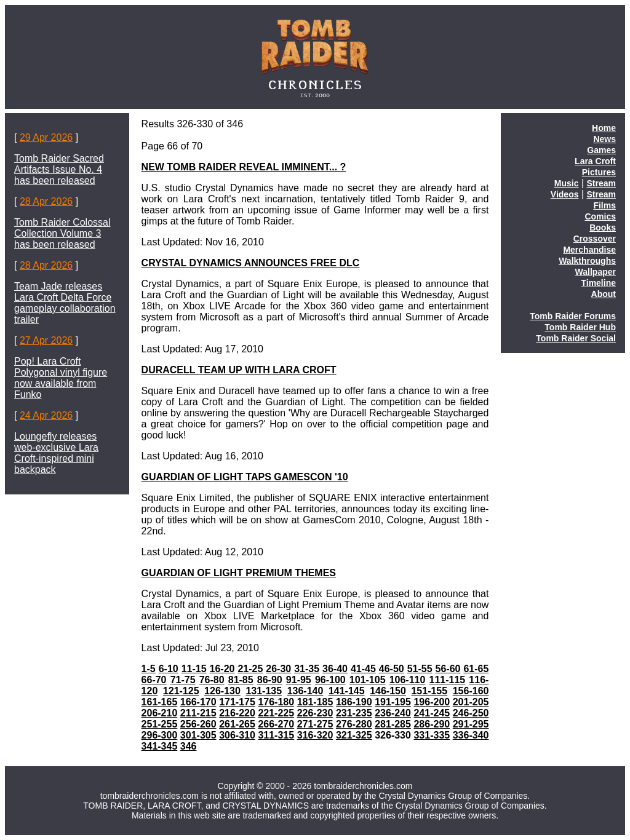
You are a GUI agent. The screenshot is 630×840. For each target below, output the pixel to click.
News (604, 139)
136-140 (305, 691)
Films (604, 205)
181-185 (315, 702)
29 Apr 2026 (46, 137)
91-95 (299, 680)
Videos (565, 194)
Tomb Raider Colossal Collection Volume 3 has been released (62, 233)
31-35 (307, 669)
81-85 (241, 680)
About (604, 294)
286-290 (432, 724)
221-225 (276, 713)
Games (601, 150)
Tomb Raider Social (576, 338)
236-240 (393, 713)
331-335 (432, 735)
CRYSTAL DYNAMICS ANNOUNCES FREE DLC (251, 263)
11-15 (194, 669)
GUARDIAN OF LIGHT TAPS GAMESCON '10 (245, 477)
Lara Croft (595, 161)
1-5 (149, 669)
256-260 (198, 724)
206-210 (160, 713)
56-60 (448, 669)
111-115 (448, 680)
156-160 (471, 691)
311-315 (276, 735)
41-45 (363, 669)
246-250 (471, 713)
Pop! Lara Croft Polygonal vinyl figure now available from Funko (61, 378)
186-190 (354, 702)
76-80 (212, 680)
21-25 (250, 669)
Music (567, 183)
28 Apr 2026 (46, 201)
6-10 (169, 669)
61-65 (476, 669)
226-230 (315, 713)
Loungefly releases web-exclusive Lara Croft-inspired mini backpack (56, 453)
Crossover (595, 239)
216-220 (237, 713)
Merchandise (589, 250)
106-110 (408, 680)
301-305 (198, 735)
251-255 (160, 724)
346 (189, 746)
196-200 (432, 702)
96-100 (330, 680)
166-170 (198, 702)
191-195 (393, 702)
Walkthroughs (587, 261)
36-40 (335, 669)
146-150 (388, 691)
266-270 (276, 724)
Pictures (599, 172)
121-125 (181, 691)
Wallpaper (596, 272)
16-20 (222, 669)
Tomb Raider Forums (573, 316)
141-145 (347, 691)
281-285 (393, 724)
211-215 (198, 713)
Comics (600, 216)
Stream (601, 183)
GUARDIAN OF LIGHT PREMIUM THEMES (239, 573)
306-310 (237, 735)
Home (604, 128)
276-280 (354, 724)
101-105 (368, 680)
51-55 (420, 669)
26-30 (278, 669)
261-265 (237, 724)
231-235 (354, 713)
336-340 (471, 735)
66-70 (154, 680)
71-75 (183, 680)
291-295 (471, 724)
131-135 (264, 691)
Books (603, 228)
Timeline (598, 283)
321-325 (354, 735)
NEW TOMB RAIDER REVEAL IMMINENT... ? (244, 167)
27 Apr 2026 (46, 340)
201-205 (471, 702)
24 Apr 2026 (46, 415)
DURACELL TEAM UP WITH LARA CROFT (239, 370)
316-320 (315, 735)
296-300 (160, 735)
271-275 (315, 724)
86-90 (270, 680)
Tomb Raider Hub (580, 327)
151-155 (429, 691)
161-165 (160, 702)
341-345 (160, 746)
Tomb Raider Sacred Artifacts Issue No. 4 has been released (59, 169)
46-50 (392, 669)
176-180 (276, 702)
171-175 (237, 702)
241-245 (432, 713)
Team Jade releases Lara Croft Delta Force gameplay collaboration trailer (65, 303)
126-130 (222, 691)
